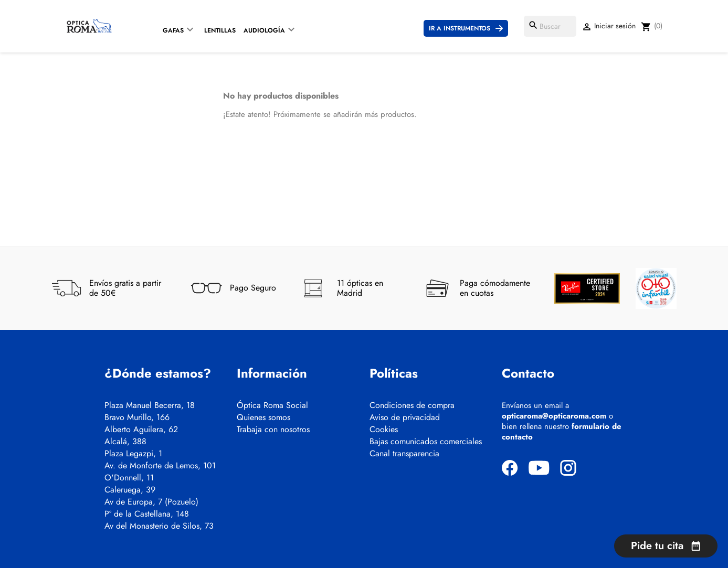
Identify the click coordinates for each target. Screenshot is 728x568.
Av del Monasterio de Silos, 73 (159, 526)
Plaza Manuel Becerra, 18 (150, 405)
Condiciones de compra (412, 405)
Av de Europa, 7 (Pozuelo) (151, 502)
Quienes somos (263, 417)
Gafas (173, 30)
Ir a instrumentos (460, 28)
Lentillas (220, 30)
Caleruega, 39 (130, 490)
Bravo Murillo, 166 (137, 417)
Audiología (264, 30)
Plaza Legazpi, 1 (133, 454)
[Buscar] (550, 26)
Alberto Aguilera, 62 (141, 430)
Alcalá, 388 (125, 442)
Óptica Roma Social (272, 405)
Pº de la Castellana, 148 (147, 514)
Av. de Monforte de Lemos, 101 (160, 466)
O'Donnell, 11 (129, 478)
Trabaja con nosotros (273, 430)
